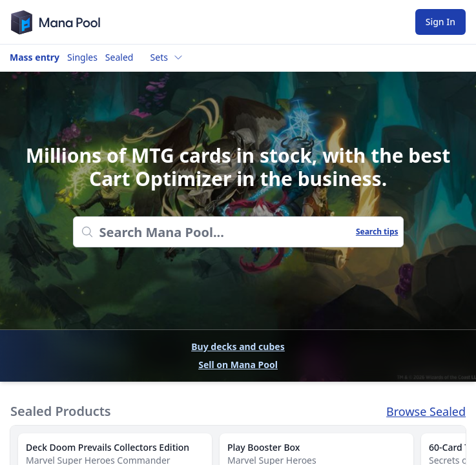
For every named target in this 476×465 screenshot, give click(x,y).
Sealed (119, 57)
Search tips (377, 232)
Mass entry (35, 57)
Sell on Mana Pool (238, 365)
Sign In (440, 22)
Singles (82, 57)
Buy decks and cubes (238, 346)
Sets (167, 57)
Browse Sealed (426, 411)
